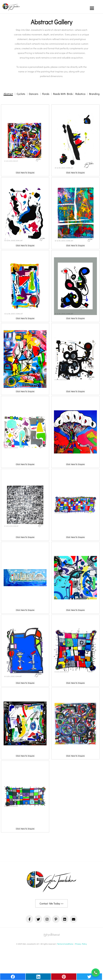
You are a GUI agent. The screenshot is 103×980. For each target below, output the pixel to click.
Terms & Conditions (65, 944)
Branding (94, 94)
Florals (46, 94)
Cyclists (21, 94)
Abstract (8, 94)
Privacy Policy (81, 944)
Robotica (80, 94)
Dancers (34, 94)
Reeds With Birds (63, 94)
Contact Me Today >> (51, 903)
